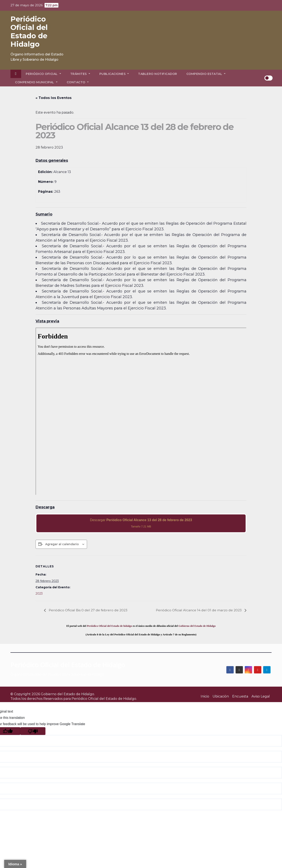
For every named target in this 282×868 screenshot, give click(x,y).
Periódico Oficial (43, 74)
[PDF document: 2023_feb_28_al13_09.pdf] (141, 411)
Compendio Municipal (36, 82)
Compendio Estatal (206, 74)
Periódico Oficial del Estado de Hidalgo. (104, 699)
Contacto (78, 82)
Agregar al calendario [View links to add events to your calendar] (62, 544)
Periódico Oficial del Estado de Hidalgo (29, 32)
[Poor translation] (33, 731)
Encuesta (240, 696)
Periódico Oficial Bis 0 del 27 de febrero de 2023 (88, 610)
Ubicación (221, 696)
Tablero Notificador (158, 74)
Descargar (141, 523)
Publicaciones (114, 74)
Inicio (205, 696)
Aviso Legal (261, 696)
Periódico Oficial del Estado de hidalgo (109, 626)
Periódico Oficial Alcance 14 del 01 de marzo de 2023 (198, 610)
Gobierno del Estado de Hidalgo (197, 626)
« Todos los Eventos (54, 98)
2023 (39, 594)
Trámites (80, 74)
